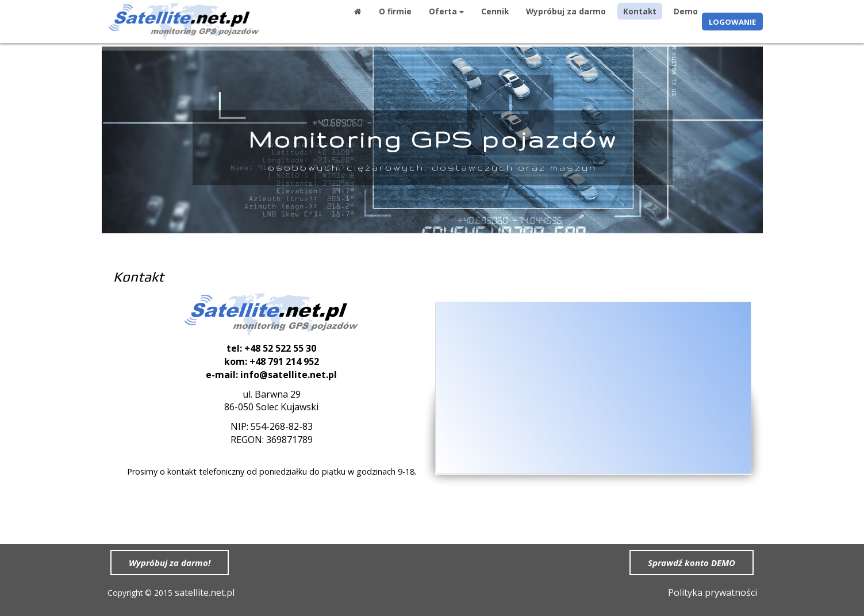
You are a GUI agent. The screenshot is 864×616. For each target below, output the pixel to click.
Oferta (446, 11)
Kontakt (640, 11)
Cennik (495, 11)
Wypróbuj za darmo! (170, 563)
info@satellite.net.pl (289, 375)
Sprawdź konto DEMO (692, 563)
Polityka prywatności (713, 592)
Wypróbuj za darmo (566, 11)
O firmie (395, 11)
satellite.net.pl (205, 592)
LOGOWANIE (732, 22)
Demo (686, 11)
